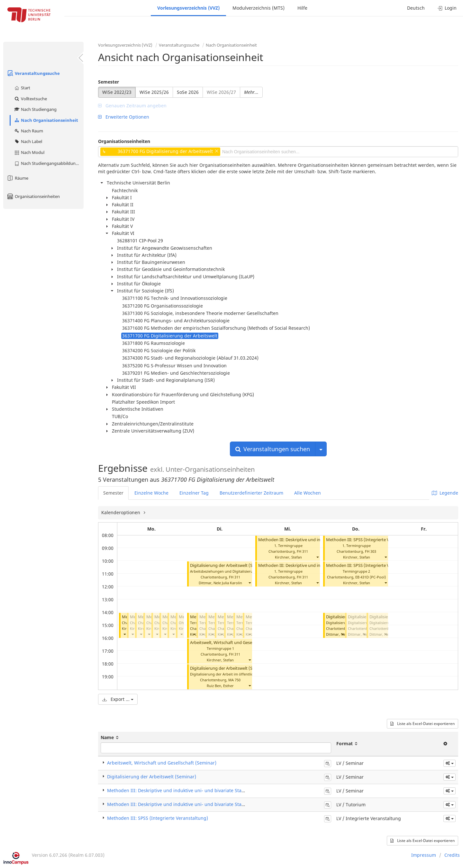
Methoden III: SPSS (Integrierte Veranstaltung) (371, 540)
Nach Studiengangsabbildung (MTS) (49, 163)
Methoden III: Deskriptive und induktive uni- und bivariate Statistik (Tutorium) (192, 804)
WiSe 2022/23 (117, 92)
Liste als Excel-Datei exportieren (422, 724)
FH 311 (235, 577)
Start (22, 88)
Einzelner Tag (194, 493)
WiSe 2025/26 (154, 92)
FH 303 (371, 551)
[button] (124, 634)
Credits (452, 855)
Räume (17, 178)
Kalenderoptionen (121, 512)
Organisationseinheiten (33, 196)
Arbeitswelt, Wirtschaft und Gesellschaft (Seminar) (238, 643)
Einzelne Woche (151, 493)
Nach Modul (29, 152)
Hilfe (302, 8)
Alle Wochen (308, 493)
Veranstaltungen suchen (273, 449)
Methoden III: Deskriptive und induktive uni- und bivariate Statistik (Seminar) (191, 790)
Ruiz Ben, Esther (220, 686)
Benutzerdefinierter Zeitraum (251, 493)
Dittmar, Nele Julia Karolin (220, 583)
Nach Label (28, 141)
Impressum (424, 855)
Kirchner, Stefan (220, 660)
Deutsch (416, 8)
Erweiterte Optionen (124, 117)
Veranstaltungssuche (33, 73)
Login (447, 8)
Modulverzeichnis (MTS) (259, 8)
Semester (109, 82)
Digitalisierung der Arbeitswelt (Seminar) (229, 565)
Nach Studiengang (35, 109)
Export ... (118, 699)
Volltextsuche (30, 99)
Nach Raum (28, 131)
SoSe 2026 (188, 92)
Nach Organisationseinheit (46, 120)
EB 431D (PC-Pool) (371, 577)
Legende (445, 493)
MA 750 (234, 680)
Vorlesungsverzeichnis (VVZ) (188, 8)
